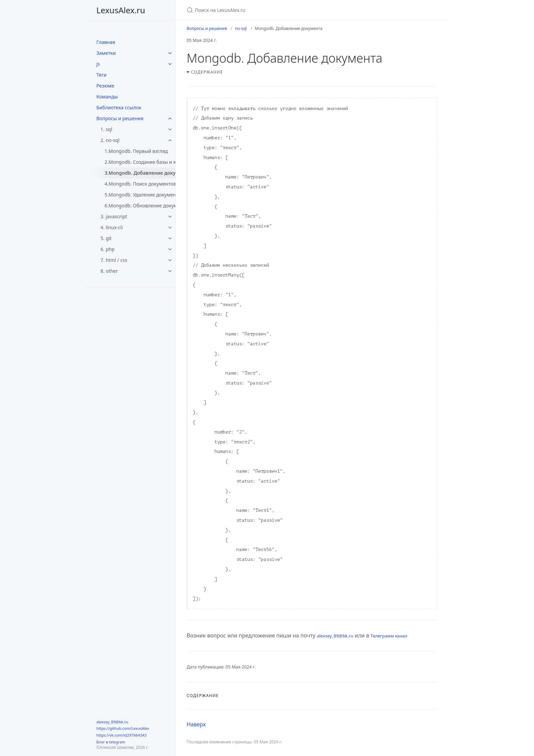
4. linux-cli (112, 227)
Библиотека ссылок (119, 107)
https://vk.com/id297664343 (121, 735)
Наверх (196, 724)
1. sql (106, 129)
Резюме (105, 86)
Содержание (207, 72)
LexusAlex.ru (121, 10)
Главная (106, 42)
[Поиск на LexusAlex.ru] (267, 10)
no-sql (241, 28)
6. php (107, 249)
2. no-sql (110, 140)
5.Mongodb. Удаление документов (140, 195)
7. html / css (114, 260)
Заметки (106, 53)
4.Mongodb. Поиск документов (140, 184)
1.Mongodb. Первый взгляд (136, 151)
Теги (101, 75)
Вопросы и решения (120, 118)
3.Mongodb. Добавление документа (140, 173)
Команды (107, 97)
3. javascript (114, 216)
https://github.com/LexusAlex (123, 728)
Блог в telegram (111, 742)
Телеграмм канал (389, 636)
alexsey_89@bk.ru (112, 722)
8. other (109, 271)
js (98, 64)
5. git (106, 238)
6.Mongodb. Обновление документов (140, 206)
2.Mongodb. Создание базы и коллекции (140, 162)
